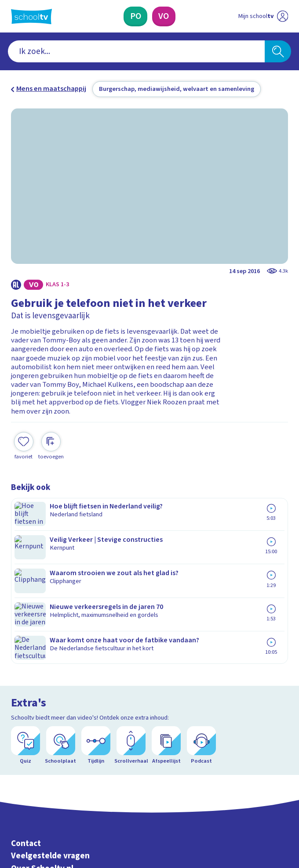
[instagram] (35, 792)
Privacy (25, 655)
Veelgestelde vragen (50, 630)
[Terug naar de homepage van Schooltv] (31, 16)
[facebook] (15, 792)
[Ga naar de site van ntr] (255, 814)
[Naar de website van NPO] (282, 16)
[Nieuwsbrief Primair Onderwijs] (103, 722)
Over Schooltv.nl (42, 643)
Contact (26, 618)
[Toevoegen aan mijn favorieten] (24, 437)
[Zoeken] (278, 51)
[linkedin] (54, 792)
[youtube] (73, 792)
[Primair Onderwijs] (135, 16)
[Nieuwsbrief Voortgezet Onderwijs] (197, 722)
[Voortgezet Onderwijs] (164, 16)
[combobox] (136, 51)
